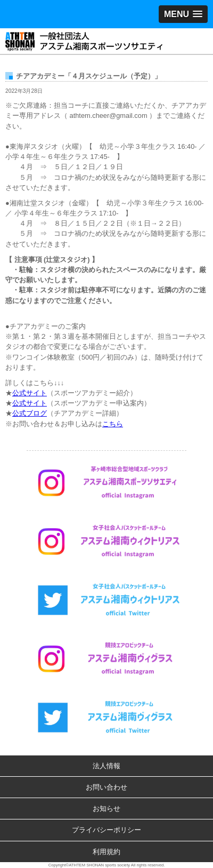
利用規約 (106, 852)
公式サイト (30, 393)
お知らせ (106, 809)
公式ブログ (30, 413)
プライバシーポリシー (106, 830)
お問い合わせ (106, 787)
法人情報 (106, 766)
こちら (113, 424)
